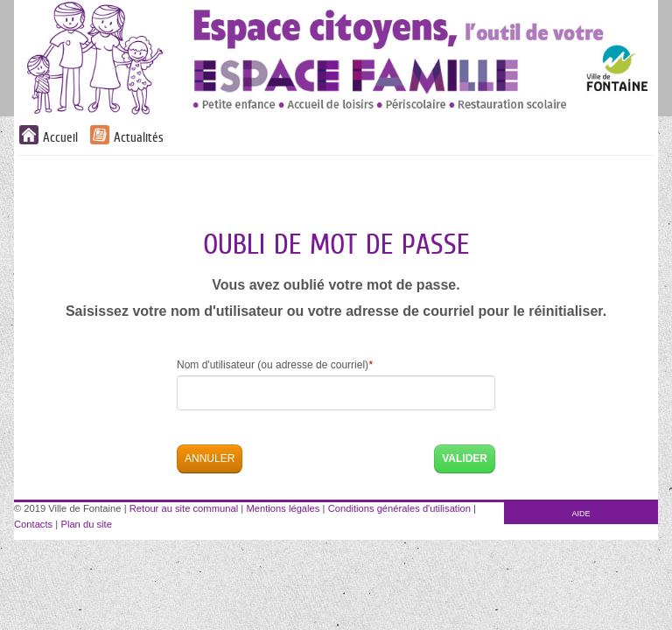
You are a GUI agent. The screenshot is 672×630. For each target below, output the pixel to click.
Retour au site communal (184, 508)
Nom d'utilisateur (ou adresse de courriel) (275, 365)
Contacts (33, 524)
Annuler (210, 458)
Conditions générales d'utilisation (399, 508)
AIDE (581, 514)
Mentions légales (283, 508)
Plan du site (86, 524)
